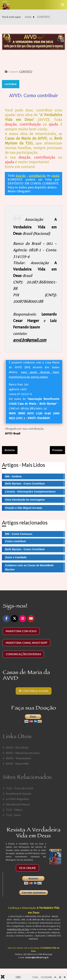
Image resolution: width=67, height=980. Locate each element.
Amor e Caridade (16, 557)
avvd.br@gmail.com (30, 340)
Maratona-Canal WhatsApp (26, 645)
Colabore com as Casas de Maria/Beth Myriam (29, 567)
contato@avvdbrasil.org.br (37, 960)
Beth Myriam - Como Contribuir (25, 549)
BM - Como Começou (19, 534)
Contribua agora (34, 693)
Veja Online (27, 870)
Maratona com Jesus (21, 633)
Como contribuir (16, 541)
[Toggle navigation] (62, 5)
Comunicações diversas (23, 656)
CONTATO (26, 72)
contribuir (11, 84)
